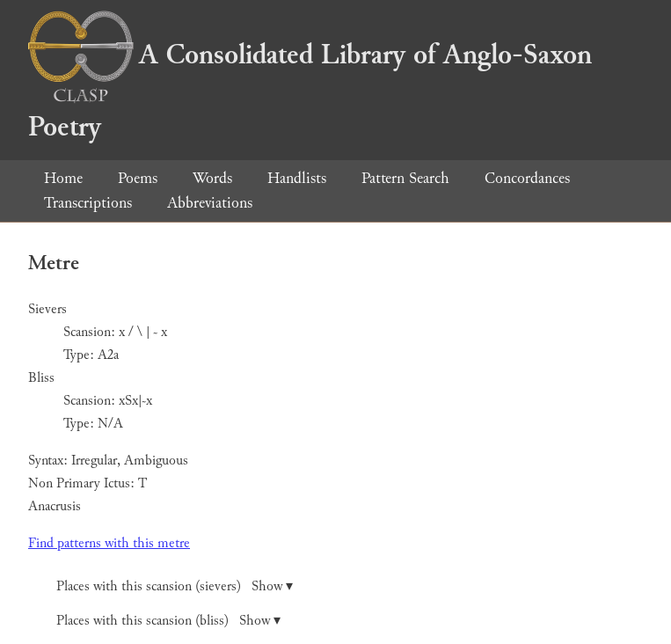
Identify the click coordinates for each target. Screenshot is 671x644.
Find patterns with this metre (109, 543)
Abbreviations (210, 203)
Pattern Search (405, 178)
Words (212, 178)
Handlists (297, 178)
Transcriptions (88, 203)
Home (63, 178)
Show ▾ (272, 586)
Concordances (527, 178)
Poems (138, 178)
